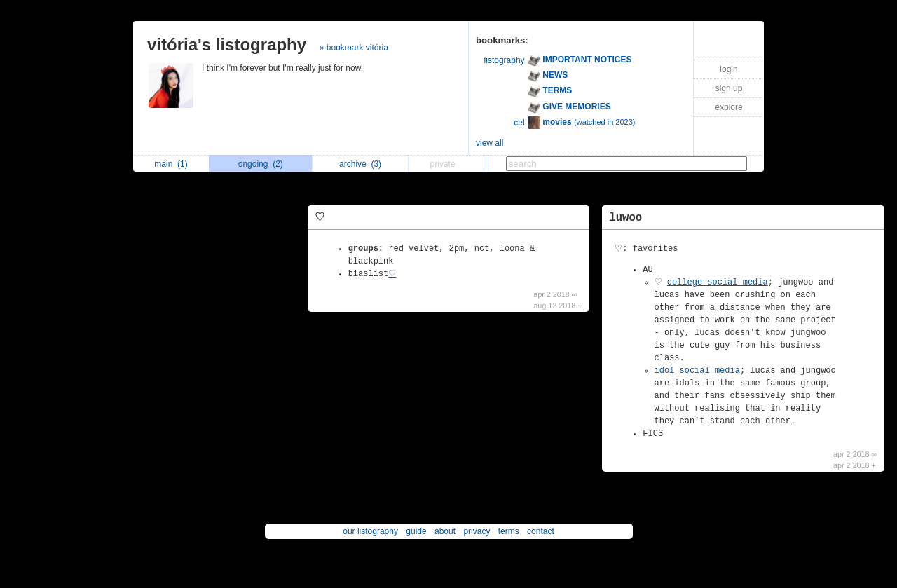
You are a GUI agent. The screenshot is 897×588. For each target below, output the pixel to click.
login (728, 69)
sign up (729, 88)
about (445, 531)
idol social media (697, 371)
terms (509, 531)
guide (416, 531)
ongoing (261, 164)
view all (489, 143)
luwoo (625, 218)
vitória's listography (227, 45)
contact (541, 531)
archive (360, 164)
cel (519, 123)
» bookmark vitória (354, 48)
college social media (718, 282)
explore (728, 107)
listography (505, 60)
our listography (370, 531)
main (171, 164)
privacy (477, 531)
